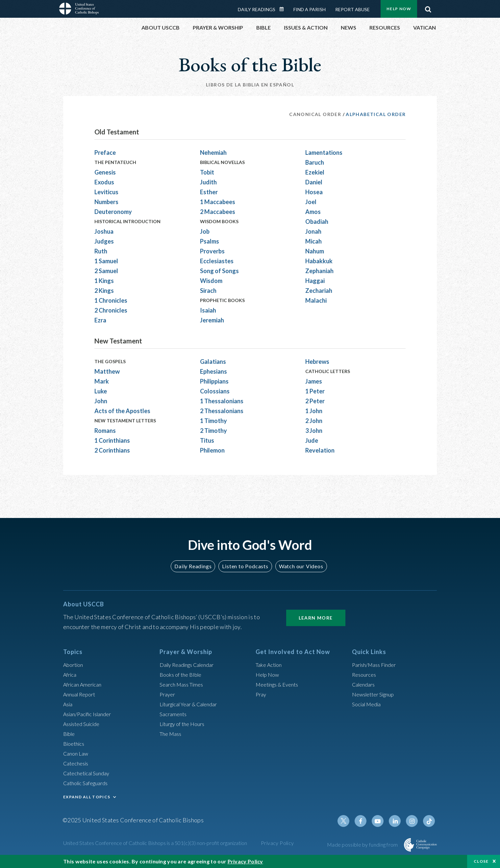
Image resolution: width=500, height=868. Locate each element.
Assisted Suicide (84, 724)
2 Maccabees (218, 212)
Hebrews (317, 362)
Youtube (382, 821)
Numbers (106, 202)
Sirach (208, 291)
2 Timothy (213, 431)
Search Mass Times (184, 684)
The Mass (172, 734)
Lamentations (324, 152)
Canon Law (77, 753)
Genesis (105, 172)
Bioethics (75, 743)
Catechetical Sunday (89, 773)
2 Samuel (106, 271)
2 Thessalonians (222, 411)
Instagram (414, 821)
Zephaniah (319, 271)
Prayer (168, 694)
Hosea (314, 192)
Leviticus (106, 192)
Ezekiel (315, 172)
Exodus (104, 182)
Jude (312, 440)
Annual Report (82, 694)
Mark (102, 381)
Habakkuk (319, 261)
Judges (104, 241)
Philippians (214, 381)
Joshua (104, 231)
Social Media (368, 704)
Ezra (100, 320)
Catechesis (77, 763)
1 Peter (315, 391)
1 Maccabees (218, 202)
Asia (69, 704)
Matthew (107, 371)
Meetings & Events (280, 684)
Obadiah (317, 222)
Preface (105, 152)
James (314, 381)
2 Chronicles (111, 310)
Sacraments (174, 714)
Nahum (315, 251)
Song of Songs (219, 271)
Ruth (101, 251)
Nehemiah (213, 152)
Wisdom (211, 281)
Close (481, 861)
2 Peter (315, 401)
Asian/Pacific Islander (90, 714)
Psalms (210, 241)
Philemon (212, 450)
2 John (314, 421)
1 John (314, 411)
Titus (207, 440)
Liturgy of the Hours (185, 724)
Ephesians (213, 371)
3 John (314, 431)
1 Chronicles (111, 300)
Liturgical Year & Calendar (193, 704)
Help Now (399, 9)
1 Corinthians (112, 440)
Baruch (315, 162)
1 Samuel (106, 261)
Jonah (313, 231)
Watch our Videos (298, 566)
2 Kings (104, 291)
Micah (313, 241)
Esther (209, 192)
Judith (208, 182)
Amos (313, 212)
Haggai (315, 281)
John (101, 401)
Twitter (351, 821)
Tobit (207, 172)
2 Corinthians (112, 450)
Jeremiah (212, 320)
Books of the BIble (183, 674)
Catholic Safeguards (89, 783)
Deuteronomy (113, 212)
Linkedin (398, 821)
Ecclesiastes (217, 261)
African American (85, 684)
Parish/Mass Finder (377, 665)
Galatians (213, 362)
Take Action (270, 665)
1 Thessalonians (222, 401)
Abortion (75, 665)
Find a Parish (310, 9)
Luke (101, 391)
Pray (262, 694)
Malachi (316, 300)
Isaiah (208, 310)
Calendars (365, 684)
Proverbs (212, 251)
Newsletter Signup (376, 694)
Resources (365, 674)
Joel (311, 202)
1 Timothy (213, 421)
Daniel (314, 182)
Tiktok (430, 821)
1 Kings (104, 281)
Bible (70, 734)
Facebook (366, 821)
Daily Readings (257, 9)
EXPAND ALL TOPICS (87, 797)
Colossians (215, 391)
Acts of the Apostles (122, 411)
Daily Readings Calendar (284, 9)
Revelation (320, 450)
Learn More (316, 618)
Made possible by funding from (363, 845)
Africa (71, 674)
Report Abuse (352, 9)
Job (205, 231)
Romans (105, 431)
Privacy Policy (277, 843)
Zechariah (319, 291)
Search (428, 8)
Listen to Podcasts (245, 566)
